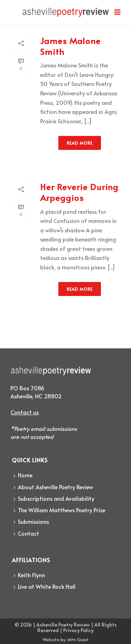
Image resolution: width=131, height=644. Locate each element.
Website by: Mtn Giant (66, 639)
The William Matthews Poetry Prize (59, 510)
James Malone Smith (70, 46)
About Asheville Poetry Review (53, 487)
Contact (26, 533)
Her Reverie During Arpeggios (79, 192)
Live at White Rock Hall (45, 586)
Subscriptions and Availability (54, 498)
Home (23, 475)
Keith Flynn (29, 575)
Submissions (31, 521)
